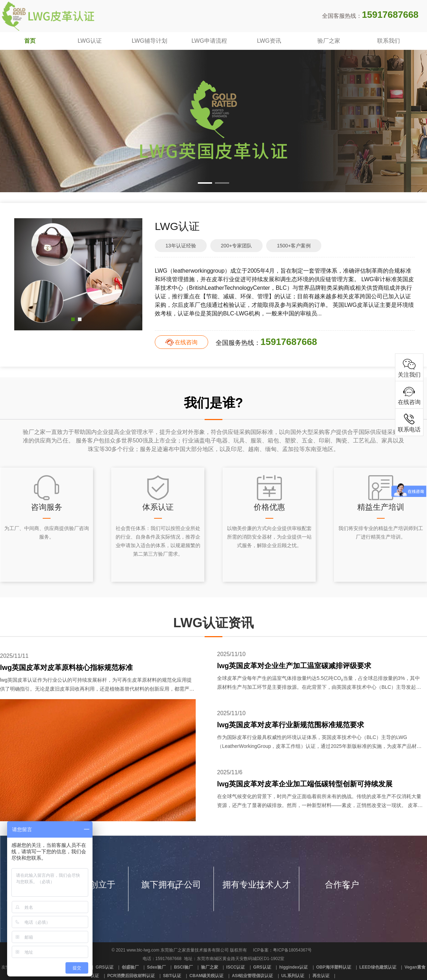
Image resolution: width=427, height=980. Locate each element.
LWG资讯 (269, 41)
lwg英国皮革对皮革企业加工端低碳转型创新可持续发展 (305, 784)
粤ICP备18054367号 (292, 950)
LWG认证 (89, 41)
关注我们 (409, 368)
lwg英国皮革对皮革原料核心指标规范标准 (66, 667)
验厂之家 (329, 41)
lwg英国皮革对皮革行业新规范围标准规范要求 (291, 725)
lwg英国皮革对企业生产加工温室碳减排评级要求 (294, 666)
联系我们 (389, 41)
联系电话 (409, 422)
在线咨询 (186, 342)
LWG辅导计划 (149, 41)
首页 (30, 41)
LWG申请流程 (209, 41)
